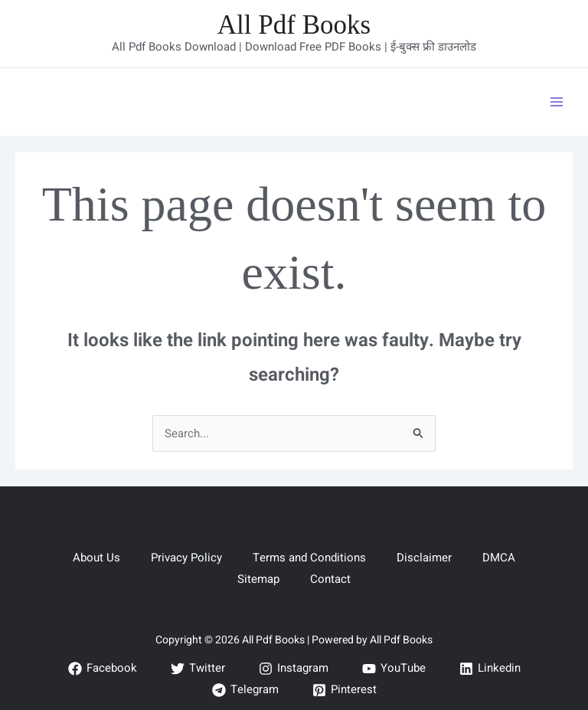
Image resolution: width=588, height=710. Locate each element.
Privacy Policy (186, 558)
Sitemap (258, 579)
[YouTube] (394, 669)
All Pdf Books (294, 25)
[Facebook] (103, 669)
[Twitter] (198, 669)
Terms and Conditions (309, 558)
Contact (330, 579)
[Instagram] (294, 669)
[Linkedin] (490, 669)
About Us (96, 558)
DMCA (499, 558)
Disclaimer (424, 558)
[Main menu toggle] (557, 101)
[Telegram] (245, 690)
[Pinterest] (345, 690)
